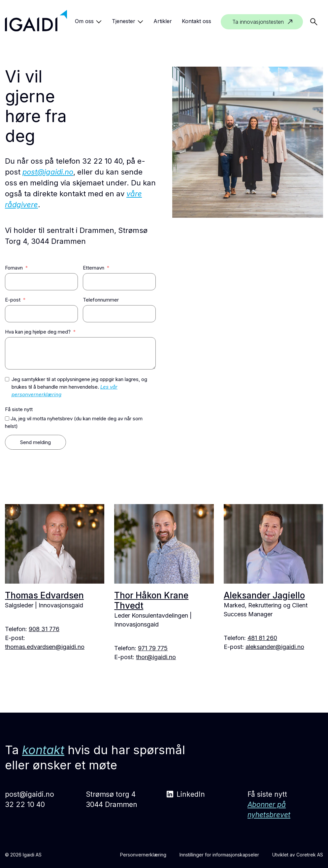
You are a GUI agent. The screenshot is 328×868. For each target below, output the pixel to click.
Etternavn (94, 268)
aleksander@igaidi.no (275, 647)
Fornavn (14, 268)
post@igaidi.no (48, 172)
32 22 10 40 (25, 804)
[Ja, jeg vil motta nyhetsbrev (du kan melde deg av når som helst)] (7, 418)
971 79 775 (153, 648)
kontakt (43, 750)
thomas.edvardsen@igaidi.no (45, 647)
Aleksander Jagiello (264, 595)
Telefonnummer (101, 300)
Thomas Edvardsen (44, 595)
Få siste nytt (19, 409)
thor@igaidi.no (156, 657)
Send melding (35, 442)
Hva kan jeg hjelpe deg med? (38, 332)
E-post (13, 300)
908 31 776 (44, 629)
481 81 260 (262, 638)
